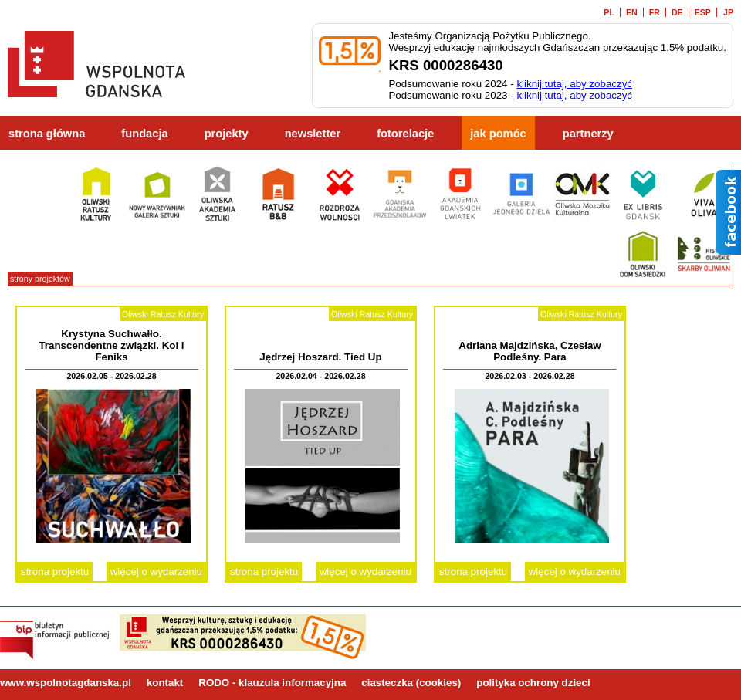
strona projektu (55, 571)
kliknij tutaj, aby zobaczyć (574, 84)
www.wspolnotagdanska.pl (66, 683)
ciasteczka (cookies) (411, 683)
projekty (227, 134)
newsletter (313, 134)
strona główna (47, 134)
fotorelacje (405, 134)
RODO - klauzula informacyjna (272, 683)
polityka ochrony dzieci (533, 683)
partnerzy (588, 134)
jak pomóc (498, 134)
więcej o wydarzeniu (156, 571)
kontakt (165, 683)
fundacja (144, 134)
